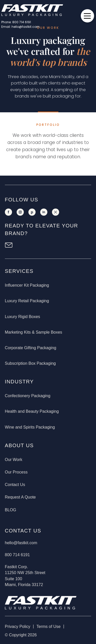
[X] (56, 212)
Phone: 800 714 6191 (16, 22)
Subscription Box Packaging (30, 363)
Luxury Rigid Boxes (23, 317)
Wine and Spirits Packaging (30, 427)
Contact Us (15, 485)
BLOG (10, 510)
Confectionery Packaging (28, 396)
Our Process (16, 472)
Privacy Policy (18, 627)
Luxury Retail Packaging (27, 301)
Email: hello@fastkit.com (20, 27)
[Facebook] (8, 212)
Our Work (14, 460)
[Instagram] (20, 212)
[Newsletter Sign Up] (9, 245)
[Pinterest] (32, 212)
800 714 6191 (17, 555)
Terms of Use (48, 627)
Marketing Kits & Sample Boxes (34, 332)
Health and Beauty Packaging (32, 411)
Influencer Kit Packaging (27, 285)
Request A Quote (20, 497)
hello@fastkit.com (21, 543)
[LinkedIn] (44, 212)
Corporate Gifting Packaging (31, 348)
